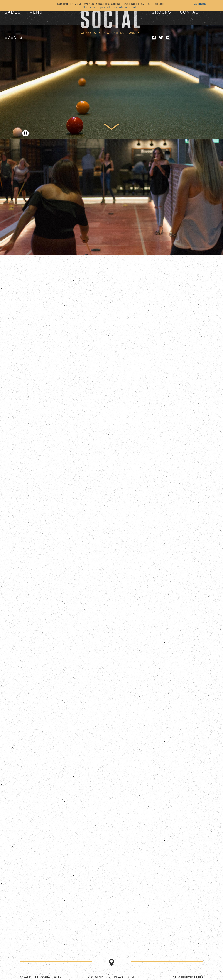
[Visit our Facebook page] (154, 38)
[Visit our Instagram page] (169, 38)
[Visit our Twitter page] (162, 38)
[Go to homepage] (110, 14)
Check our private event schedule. (111, 7)
